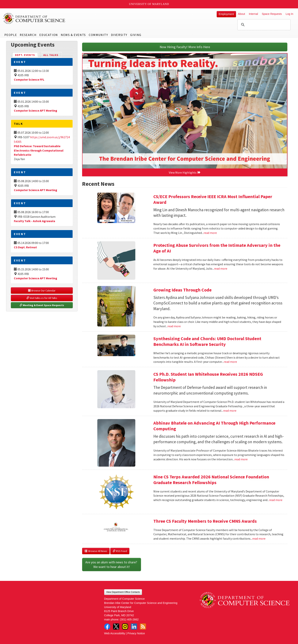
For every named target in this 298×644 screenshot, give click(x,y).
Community (98, 35)
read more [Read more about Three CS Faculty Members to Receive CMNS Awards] (259, 538)
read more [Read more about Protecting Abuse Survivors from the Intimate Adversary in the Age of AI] (221, 268)
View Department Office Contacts (123, 592)
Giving (136, 35)
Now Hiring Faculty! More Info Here (185, 47)
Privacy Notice (136, 633)
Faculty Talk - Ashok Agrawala (34, 221)
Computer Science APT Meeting (36, 110)
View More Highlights (185, 172)
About (242, 14)
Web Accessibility (115, 633)
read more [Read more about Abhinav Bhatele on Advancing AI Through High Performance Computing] (241, 459)
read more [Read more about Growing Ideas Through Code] (174, 326)
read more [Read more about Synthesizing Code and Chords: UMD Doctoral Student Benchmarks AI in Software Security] (230, 362)
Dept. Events (27, 55)
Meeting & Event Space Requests (42, 305)
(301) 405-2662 (129, 619)
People (11, 35)
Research (28, 35)
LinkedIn (134, 627)
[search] (263, 25)
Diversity (119, 35)
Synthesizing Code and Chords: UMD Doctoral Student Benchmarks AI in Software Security (207, 341)
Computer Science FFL (29, 79)
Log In (289, 14)
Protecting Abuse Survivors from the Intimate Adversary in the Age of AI (217, 248)
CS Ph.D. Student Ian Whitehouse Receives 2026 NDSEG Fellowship (208, 377)
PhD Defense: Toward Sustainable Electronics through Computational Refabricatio (39, 150)
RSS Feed (120, 551)
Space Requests (272, 14)
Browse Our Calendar (42, 291)
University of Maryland (149, 4)
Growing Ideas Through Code (182, 290)
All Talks (51, 55)
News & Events (73, 35)
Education (49, 35)
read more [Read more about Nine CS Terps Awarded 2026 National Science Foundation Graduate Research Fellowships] (276, 500)
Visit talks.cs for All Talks (42, 298)
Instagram (125, 627)
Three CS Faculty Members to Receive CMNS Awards (205, 521)
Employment (226, 14)
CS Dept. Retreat (25, 247)
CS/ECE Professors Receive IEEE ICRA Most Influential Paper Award (213, 199)
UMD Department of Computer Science (34, 18)
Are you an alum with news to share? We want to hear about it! (112, 564)
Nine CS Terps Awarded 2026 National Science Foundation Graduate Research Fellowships (211, 480)
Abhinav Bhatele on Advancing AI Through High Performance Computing (214, 426)
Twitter (116, 627)
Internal (253, 14)
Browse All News (96, 551)
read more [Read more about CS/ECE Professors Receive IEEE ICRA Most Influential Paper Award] (210, 233)
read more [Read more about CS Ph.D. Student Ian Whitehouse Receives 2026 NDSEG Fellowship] (230, 411)
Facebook (107, 627)
